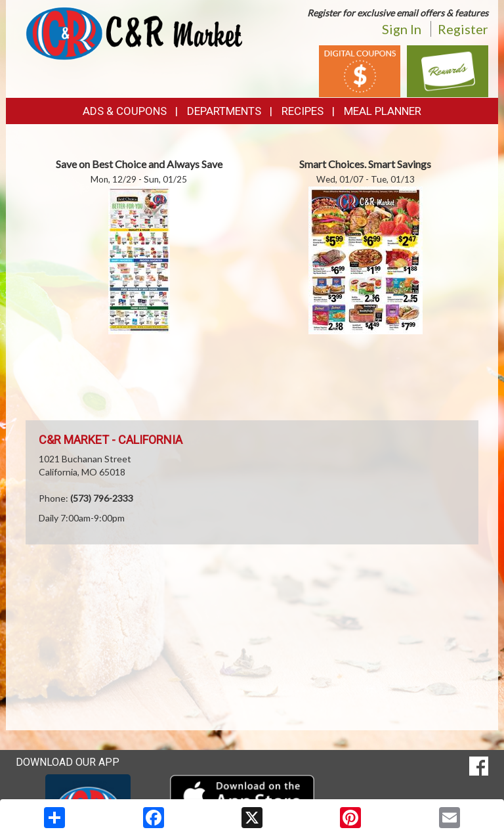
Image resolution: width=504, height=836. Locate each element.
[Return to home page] (134, 33)
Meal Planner (383, 111)
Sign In (402, 29)
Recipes (303, 111)
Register (463, 29)
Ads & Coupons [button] (125, 111)
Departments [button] (224, 111)
